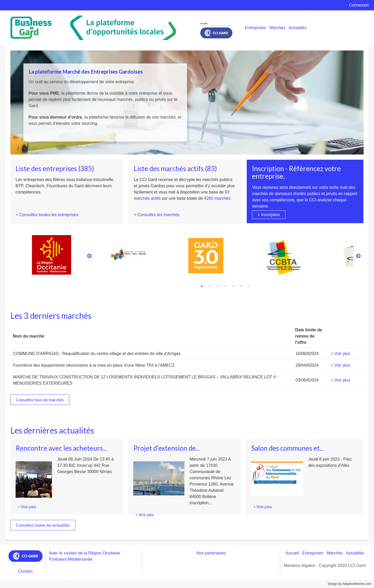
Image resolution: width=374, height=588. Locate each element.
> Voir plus (341, 354)
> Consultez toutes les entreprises (47, 215)
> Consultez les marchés (157, 215)
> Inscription (269, 215)
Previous (89, 256)
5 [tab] (233, 286)
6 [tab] (241, 286)
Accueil (292, 553)
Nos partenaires (211, 553)
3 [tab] (217, 286)
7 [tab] (249, 286)
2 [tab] (210, 286)
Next (358, 256)
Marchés (277, 28)
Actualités (298, 28)
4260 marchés (217, 198)
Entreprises (255, 28)
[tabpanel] (224, 254)
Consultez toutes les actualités (43, 525)
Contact (25, 571)
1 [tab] (202, 286)
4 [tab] (225, 286)
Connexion (359, 5)
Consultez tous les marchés (40, 400)
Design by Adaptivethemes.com (350, 584)
